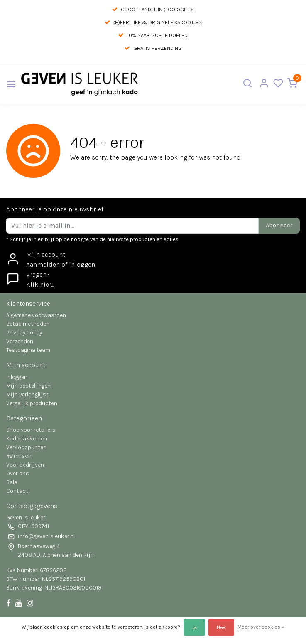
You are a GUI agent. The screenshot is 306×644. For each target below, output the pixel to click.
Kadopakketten (27, 439)
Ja (194, 627)
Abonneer (279, 225)
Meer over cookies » (261, 627)
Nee (221, 627)
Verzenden (20, 341)
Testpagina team (28, 350)
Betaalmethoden (28, 324)
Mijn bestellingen (28, 386)
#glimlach (19, 456)
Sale (12, 482)
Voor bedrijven (25, 465)
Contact (17, 491)
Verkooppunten (26, 447)
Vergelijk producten (32, 403)
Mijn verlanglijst (27, 395)
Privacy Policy (24, 333)
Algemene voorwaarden (36, 315)
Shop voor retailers (31, 430)
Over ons (18, 473)
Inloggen (17, 377)
